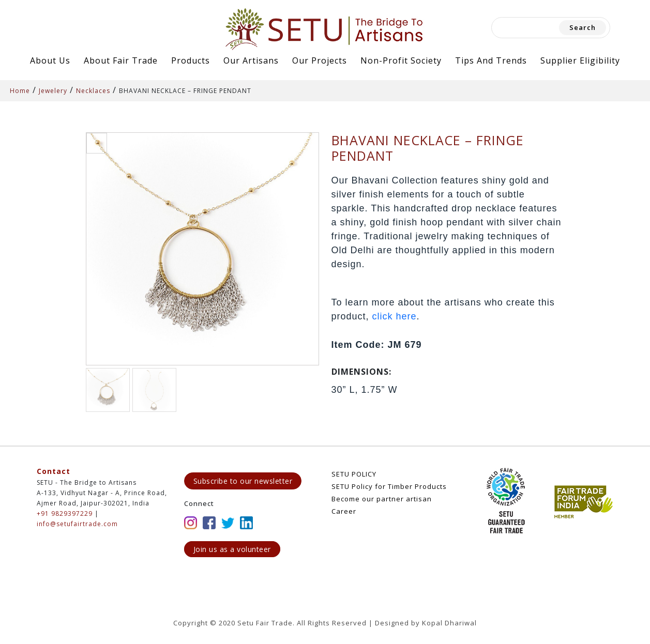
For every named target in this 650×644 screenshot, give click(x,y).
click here (395, 316)
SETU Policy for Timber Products (389, 486)
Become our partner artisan (382, 499)
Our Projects (320, 60)
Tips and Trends (491, 60)
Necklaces (93, 91)
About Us (50, 60)
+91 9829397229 (65, 513)
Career (344, 511)
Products (191, 60)
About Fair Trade (121, 60)
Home (20, 91)
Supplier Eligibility (580, 60)
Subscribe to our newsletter (243, 481)
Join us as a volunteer (232, 549)
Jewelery (53, 91)
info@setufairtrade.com (77, 524)
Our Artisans (251, 60)
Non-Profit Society (401, 60)
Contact (54, 471)
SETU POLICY (354, 474)
